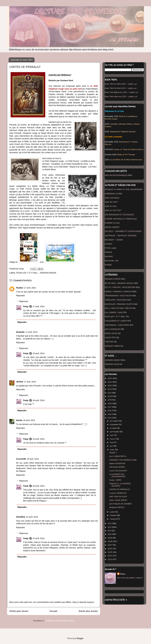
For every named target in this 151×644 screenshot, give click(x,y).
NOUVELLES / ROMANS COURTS (119, 304)
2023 (110, 385)
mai (112, 446)
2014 (110, 418)
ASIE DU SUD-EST (113, 210)
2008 (110, 541)
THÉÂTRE (109, 342)
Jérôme (20, 382)
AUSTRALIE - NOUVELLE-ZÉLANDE (121, 235)
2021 (110, 393)
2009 (110, 538)
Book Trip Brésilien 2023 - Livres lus (121, 92)
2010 (110, 534)
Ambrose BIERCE (117, 507)
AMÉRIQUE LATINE (113, 194)
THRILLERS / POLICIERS (116, 300)
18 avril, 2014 (39, 353)
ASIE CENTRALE (112, 198)
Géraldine (21, 517)
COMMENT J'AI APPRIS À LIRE (123, 460)
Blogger (80, 638)
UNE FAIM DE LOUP (118, 497)
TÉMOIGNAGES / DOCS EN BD (118, 296)
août (112, 435)
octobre (114, 428)
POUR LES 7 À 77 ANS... (27, 273)
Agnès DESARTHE (117, 463)
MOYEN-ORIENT (112, 227)
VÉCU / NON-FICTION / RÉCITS (118, 308)
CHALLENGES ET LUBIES (116, 321)
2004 (110, 556)
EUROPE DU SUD (112, 223)
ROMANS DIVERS (113, 279)
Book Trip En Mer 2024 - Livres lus (121, 88)
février (113, 515)
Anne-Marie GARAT (118, 500)
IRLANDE (109, 256)
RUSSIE (108, 265)
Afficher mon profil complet (130, 578)
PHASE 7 (113, 453)
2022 (110, 389)
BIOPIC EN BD (111, 333)
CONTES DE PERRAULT (120, 489)
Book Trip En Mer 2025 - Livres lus (121, 84)
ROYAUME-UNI (112, 261)
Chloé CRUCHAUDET (118, 471)
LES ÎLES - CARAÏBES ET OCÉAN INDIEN (123, 231)
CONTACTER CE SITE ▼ (116, 600)
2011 (110, 531)
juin (112, 442)
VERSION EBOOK (48, 273)
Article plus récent (19, 611)
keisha (19, 420)
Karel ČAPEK (115, 480)
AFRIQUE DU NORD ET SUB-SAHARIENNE (124, 189)
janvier (113, 519)
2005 (110, 552)
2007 (110, 545)
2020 (110, 396)
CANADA (109, 244)
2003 (110, 559)
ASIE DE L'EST (111, 202)
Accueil (53, 611)
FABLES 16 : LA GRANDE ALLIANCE (120, 485)
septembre (115, 432)
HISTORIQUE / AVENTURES (117, 325)
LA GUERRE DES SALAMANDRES (117, 475)
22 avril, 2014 (32, 517)
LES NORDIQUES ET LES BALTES (119, 215)
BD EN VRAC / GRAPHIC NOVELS (119, 283)
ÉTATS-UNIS (110, 248)
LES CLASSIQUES (112, 329)
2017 (110, 407)
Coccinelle (21, 459)
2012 (110, 527)
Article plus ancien (88, 611)
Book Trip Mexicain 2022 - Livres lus (121, 96)
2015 (110, 414)
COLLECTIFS (110, 337)
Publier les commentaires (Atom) (60, 621)
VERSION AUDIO (112, 364)
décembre (114, 421)
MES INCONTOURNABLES (116, 175)
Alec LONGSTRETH (118, 456)
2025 (110, 378)
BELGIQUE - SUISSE (114, 240)
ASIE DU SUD (111, 206)
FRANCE (109, 252)
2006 (110, 549)
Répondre (21, 296)
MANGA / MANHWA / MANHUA (118, 291)
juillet (113, 439)
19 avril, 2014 (39, 439)
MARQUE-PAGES (112, 346)
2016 (110, 411)
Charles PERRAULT (118, 493)
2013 (110, 523)
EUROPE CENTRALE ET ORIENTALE (121, 219)
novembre (114, 424)
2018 (110, 403)
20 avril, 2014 (39, 486)
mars (112, 512)
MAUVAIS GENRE (117, 467)
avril (112, 450)
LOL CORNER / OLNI (114, 312)
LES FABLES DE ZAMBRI (120, 504)
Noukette (20, 332)
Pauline (20, 288)
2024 (110, 382)
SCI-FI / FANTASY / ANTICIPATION (120, 287)
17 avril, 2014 (30, 288)
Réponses (24, 301)
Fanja (26, 306)
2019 (110, 400)
